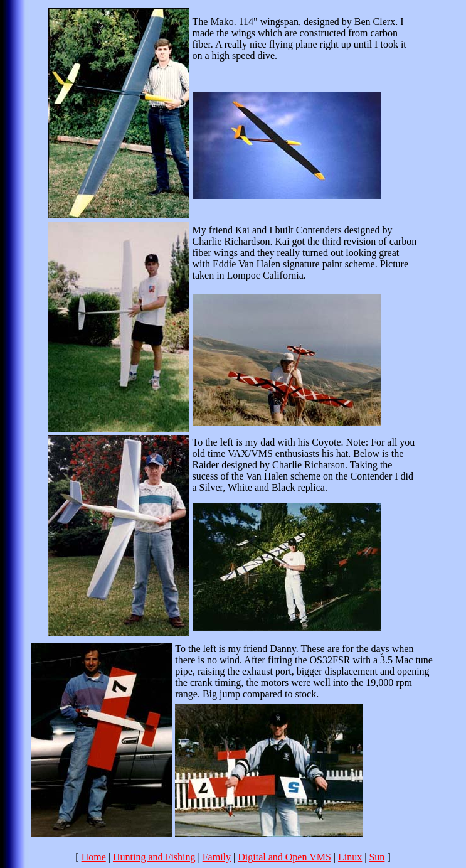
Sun (377, 857)
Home (94, 857)
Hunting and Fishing (154, 857)
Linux (350, 857)
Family (217, 857)
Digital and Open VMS (284, 857)
